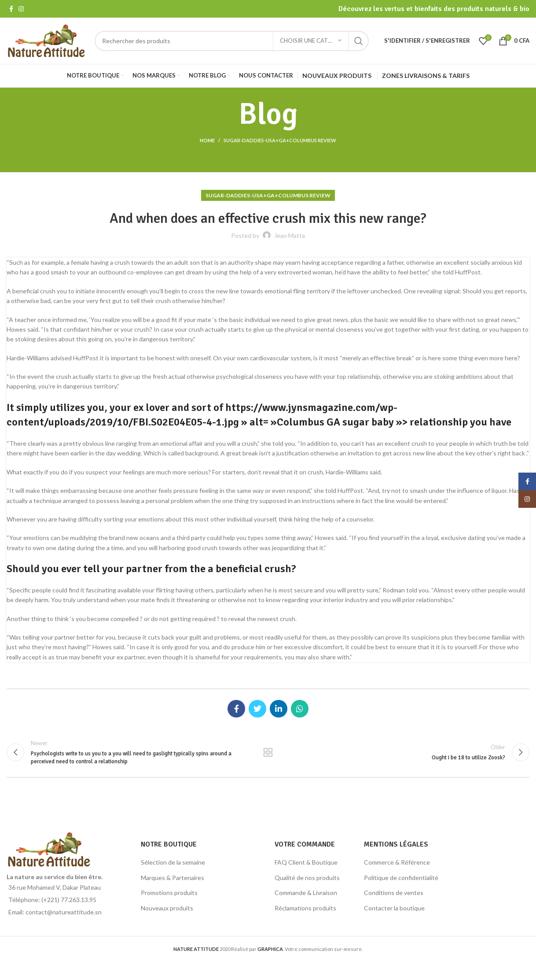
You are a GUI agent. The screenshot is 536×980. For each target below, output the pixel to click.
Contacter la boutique (394, 908)
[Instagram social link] (21, 9)
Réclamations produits (305, 908)
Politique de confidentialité (401, 878)
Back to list (268, 752)
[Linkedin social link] (279, 709)
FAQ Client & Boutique (306, 862)
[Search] (232, 41)
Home (207, 140)
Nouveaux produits (167, 908)
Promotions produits (169, 893)
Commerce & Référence (397, 862)
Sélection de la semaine (173, 862)
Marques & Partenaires (173, 878)
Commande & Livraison (306, 893)
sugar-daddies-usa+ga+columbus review (280, 140)
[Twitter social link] (257, 709)
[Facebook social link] (11, 9)
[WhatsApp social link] (300, 709)
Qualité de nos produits (307, 878)
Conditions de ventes (394, 893)
